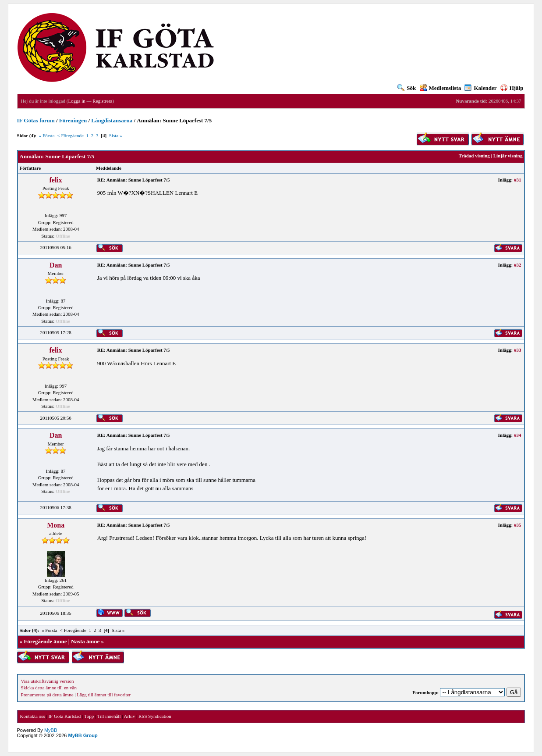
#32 (518, 265)
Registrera (102, 101)
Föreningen (73, 120)
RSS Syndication (155, 716)
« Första (47, 136)
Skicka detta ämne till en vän (49, 688)
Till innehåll (109, 716)
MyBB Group (83, 735)
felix (55, 180)
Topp (89, 716)
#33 (518, 350)
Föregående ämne (45, 641)
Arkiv (130, 716)
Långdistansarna (112, 120)
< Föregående (71, 136)
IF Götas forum (36, 120)
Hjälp (512, 88)
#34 (518, 435)
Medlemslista (441, 88)
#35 (518, 525)
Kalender (480, 88)
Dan (56, 265)
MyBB (51, 730)
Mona (56, 525)
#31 (518, 180)
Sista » (116, 136)
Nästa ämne (85, 641)
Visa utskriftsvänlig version (48, 681)
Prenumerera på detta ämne (47, 695)
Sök (407, 88)
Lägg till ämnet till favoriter (104, 695)
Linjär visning (508, 156)
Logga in (76, 101)
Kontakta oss (33, 716)
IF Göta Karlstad (64, 716)
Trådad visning (474, 156)
